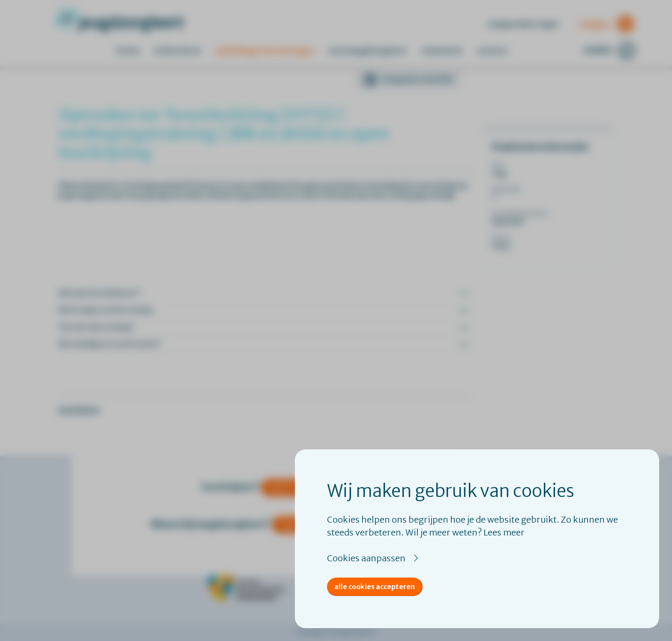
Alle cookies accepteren (375, 587)
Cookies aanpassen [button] (366, 558)
